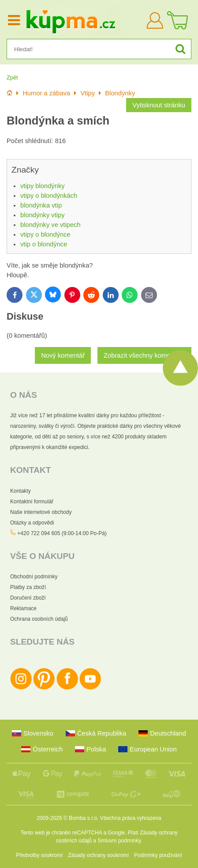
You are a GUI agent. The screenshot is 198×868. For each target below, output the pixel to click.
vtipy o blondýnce (45, 234)
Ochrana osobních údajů (39, 619)
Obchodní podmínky (34, 577)
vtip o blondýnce (44, 244)
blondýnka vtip (41, 205)
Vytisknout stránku (159, 105)
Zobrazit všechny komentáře (144, 355)
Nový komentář (63, 355)
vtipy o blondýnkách (49, 196)
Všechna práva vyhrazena (131, 818)
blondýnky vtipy (43, 215)
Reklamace (23, 608)
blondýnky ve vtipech (50, 225)
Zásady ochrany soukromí (98, 855)
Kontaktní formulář (32, 502)
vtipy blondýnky (43, 186)
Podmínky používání (158, 855)
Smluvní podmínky (119, 841)
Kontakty (21, 491)
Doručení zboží (28, 598)
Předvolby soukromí (39, 855)
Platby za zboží (28, 587)
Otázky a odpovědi (32, 523)
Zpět (12, 77)
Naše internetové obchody (41, 512)
